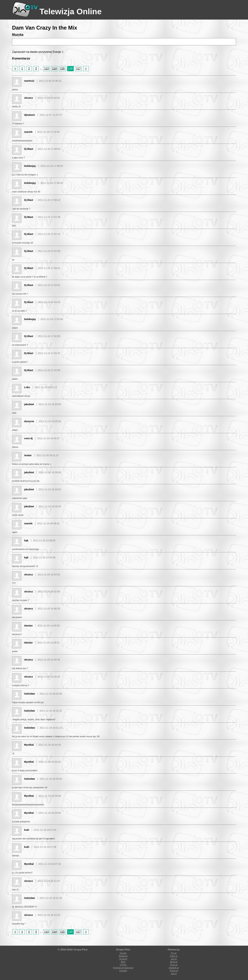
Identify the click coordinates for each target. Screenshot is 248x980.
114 (54, 69)
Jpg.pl (174, 959)
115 (62, 69)
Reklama (123, 956)
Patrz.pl (174, 956)
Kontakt (123, 971)
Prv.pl (174, 953)
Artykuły (123, 959)
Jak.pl (174, 974)
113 (46, 69)
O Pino (123, 965)
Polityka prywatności (123, 968)
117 (78, 69)
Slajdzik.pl (174, 968)
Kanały (123, 953)
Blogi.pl (174, 962)
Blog (123, 962)
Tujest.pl (174, 971)
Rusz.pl (174, 965)
